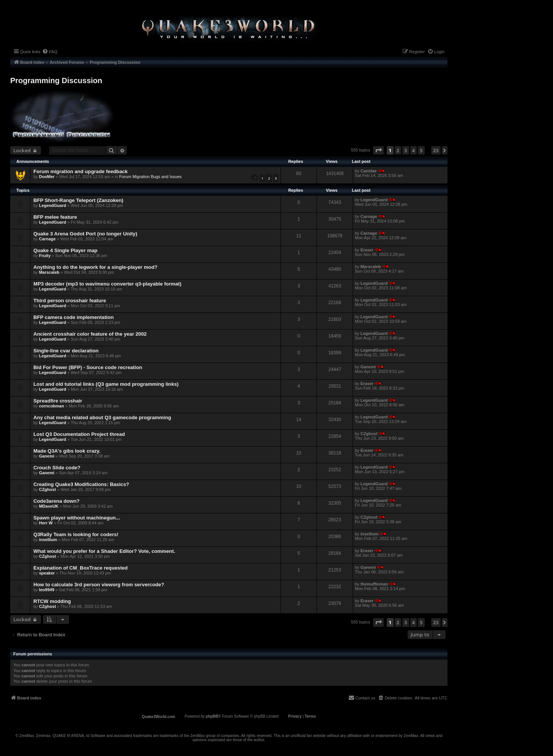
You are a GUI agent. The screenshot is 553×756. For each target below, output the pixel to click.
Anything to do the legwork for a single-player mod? (95, 267)
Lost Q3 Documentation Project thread (79, 434)
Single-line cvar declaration (66, 351)
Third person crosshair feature (70, 301)
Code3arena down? (57, 501)
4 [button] (414, 150)
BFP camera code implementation (74, 317)
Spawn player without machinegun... (77, 518)
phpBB (212, 716)
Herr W (46, 523)
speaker (47, 573)
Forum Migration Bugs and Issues (150, 177)
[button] (378, 150)
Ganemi (368, 367)
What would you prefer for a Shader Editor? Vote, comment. (104, 551)
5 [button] (421, 150)
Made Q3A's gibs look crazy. (67, 451)
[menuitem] (50, 52)
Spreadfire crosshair (58, 401)
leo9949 (47, 590)
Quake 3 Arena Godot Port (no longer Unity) (85, 234)
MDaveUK (49, 506)
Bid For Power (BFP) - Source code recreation (88, 367)
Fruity (45, 256)
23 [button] (436, 150)
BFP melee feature (55, 217)
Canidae (369, 171)
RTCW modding (52, 601)
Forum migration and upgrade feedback (80, 171)
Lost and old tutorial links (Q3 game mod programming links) (106, 384)
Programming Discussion (56, 80)
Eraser (367, 250)
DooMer (47, 177)
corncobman (52, 406)
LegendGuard (53, 205)
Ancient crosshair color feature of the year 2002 (90, 334)
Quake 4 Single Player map (65, 250)
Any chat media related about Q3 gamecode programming (102, 417)
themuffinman (374, 584)
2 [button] (398, 150)
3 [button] (406, 150)
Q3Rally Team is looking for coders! (76, 534)
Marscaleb (49, 272)
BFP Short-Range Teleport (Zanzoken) (78, 200)
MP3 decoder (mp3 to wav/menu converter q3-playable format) (107, 284)
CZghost (369, 434)
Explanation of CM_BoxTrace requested (80, 568)
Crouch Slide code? (57, 468)
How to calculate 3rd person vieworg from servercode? (99, 585)
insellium (48, 540)
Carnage (369, 216)
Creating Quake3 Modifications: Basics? (81, 484)
